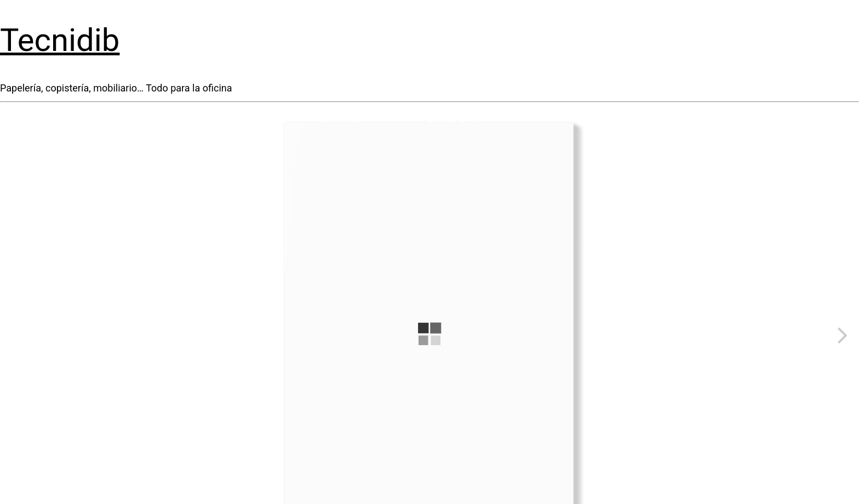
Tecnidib (60, 40)
